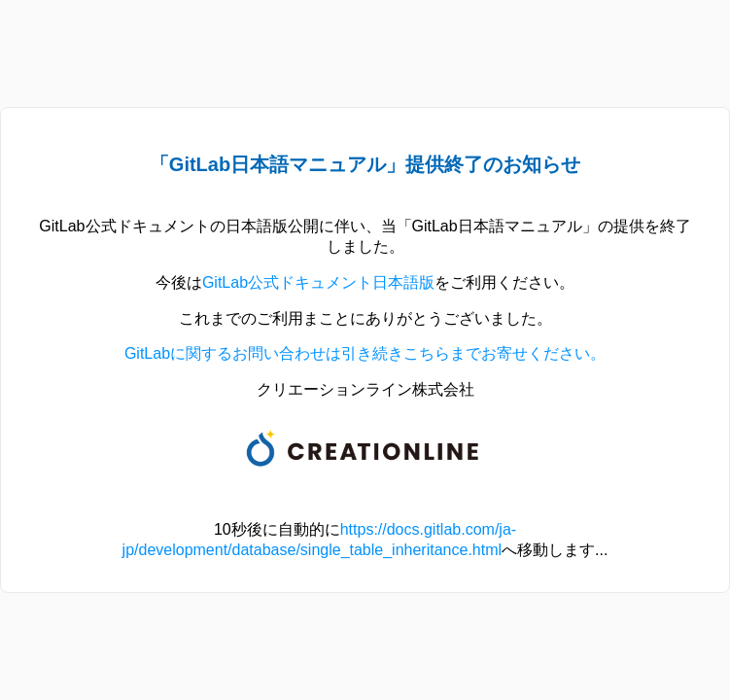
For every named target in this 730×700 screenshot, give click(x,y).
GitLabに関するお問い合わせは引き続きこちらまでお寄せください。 (365, 353)
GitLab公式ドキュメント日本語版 (318, 282)
